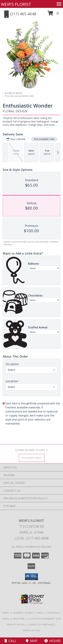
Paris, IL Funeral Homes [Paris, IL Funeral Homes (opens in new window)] (18, 613)
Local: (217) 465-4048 (32, 538)
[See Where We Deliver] (32, 458)
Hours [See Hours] (53, 641)
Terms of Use (32, 630)
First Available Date (44, 139)
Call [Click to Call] (11, 641)
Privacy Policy (16, 625)
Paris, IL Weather (13, 619)
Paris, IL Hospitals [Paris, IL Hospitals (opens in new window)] (49, 613)
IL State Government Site (44, 619)
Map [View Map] (32, 641)
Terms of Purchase (42, 625)
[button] (53, 14)
